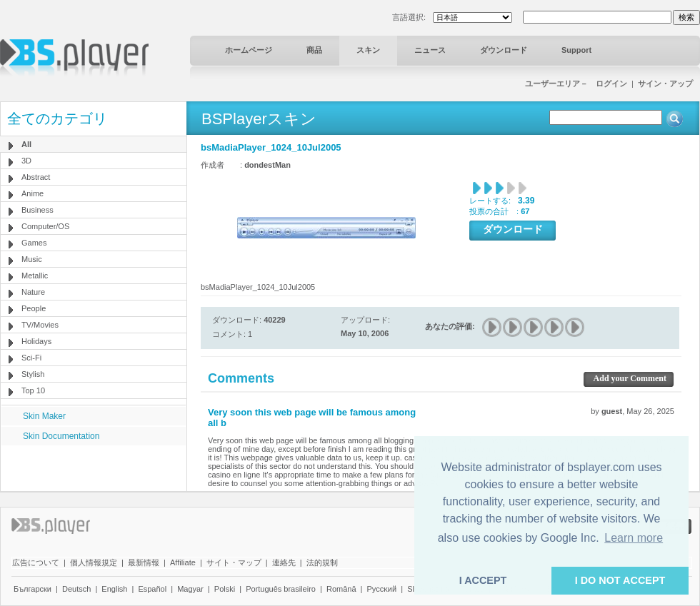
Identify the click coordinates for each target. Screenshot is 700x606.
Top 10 (33, 390)
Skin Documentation (61, 436)
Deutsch (76, 589)
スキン (368, 50)
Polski (225, 589)
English (114, 589)
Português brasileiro (281, 589)
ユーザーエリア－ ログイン (576, 84)
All (26, 144)
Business (37, 210)
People (34, 308)
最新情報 (144, 562)
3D (26, 161)
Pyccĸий (382, 589)
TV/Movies (40, 325)
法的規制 (322, 562)
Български (32, 589)
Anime (32, 193)
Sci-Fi (31, 358)
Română (341, 589)
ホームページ (249, 50)
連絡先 (284, 562)
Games (34, 243)
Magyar (190, 589)
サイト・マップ (234, 562)
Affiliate (183, 562)
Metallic (35, 276)
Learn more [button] (634, 538)
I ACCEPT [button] (483, 580)
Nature (33, 292)
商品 (314, 50)
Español (152, 589)
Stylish (33, 374)
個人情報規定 (94, 562)
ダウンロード (504, 50)
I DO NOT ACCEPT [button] (620, 580)
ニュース (430, 50)
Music (32, 259)
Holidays (36, 341)
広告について (36, 562)
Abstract (36, 177)
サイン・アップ (665, 84)
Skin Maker (44, 416)
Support (576, 50)
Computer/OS (45, 226)
